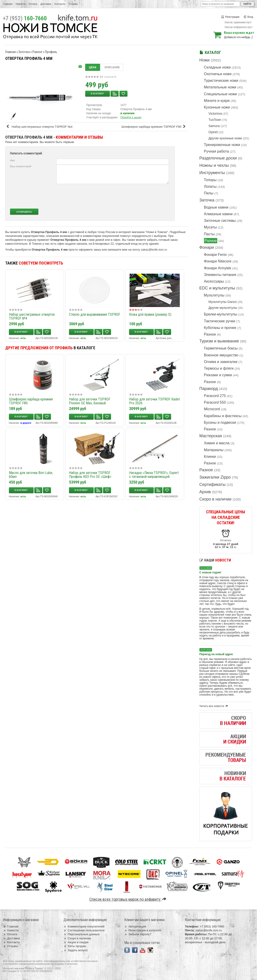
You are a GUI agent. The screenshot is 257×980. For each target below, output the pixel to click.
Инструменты (212, 173)
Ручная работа (216, 151)
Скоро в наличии (216, 499)
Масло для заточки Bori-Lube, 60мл (31, 475)
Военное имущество (221, 355)
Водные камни (216, 207)
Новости (20, 4)
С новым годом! (210, 572)
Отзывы (73, 4)
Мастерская (211, 436)
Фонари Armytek (218, 268)
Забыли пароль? (138, 934)
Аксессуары (214, 281)
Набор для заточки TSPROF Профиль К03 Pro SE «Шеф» (90, 475)
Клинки (210, 457)
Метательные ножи (220, 87)
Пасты (209, 234)
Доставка (46, 4)
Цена (93, 67)
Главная (8, 4)
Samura (214, 126)
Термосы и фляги (219, 368)
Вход (248, 17)
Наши (215, 560)
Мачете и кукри (217, 101)
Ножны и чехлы (214, 165)
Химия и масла (217, 443)
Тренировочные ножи (222, 145)
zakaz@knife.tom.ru (154, 250)
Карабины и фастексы (223, 416)
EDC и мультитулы (217, 288)
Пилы (209, 193)
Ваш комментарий (21, 166)
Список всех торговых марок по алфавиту (128, 899)
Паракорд (209, 389)
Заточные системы (220, 221)
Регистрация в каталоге (143, 930)
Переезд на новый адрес (216, 654)
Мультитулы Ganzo (223, 302)
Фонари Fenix (215, 255)
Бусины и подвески (220, 422)
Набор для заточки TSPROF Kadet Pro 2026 (154, 401)
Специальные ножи (221, 94)
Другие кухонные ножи (225, 138)
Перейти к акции (131, 117)
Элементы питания (220, 275)
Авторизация (135, 926)
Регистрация (230, 17)
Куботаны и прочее (220, 328)
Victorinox (216, 114)
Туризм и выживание (219, 341)
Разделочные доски (218, 158)
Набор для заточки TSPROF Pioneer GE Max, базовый (90, 401)
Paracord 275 (215, 396)
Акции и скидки (76, 942)
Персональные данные (82, 934)
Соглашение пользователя (84, 930)
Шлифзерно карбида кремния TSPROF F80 (154, 127)
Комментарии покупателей (84, 926)
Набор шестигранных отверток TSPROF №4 (39, 127)
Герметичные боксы (221, 348)
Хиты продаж (75, 946)
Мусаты (211, 227)
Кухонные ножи (217, 107)
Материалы (214, 450)
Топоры (210, 180)
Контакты (60, 4)
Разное (211, 241)
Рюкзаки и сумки (218, 375)
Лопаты (210, 187)
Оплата (33, 4)
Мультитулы (214, 295)
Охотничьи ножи (218, 74)
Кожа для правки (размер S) (150, 314)
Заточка (207, 200)
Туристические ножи (221, 81)
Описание (112, 67)
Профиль (51, 52)
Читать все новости (214, 706)
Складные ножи (217, 67)
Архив (205, 492)
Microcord (212, 409)
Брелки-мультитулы (221, 314)
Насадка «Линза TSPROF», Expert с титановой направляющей (154, 475)
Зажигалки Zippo (215, 477)
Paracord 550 (215, 402)
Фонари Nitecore (218, 261)
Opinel (213, 132)
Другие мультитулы (223, 308)
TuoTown (215, 120)
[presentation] (135, 196)
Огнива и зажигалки (221, 362)
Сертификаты (213, 485)
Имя (12, 160)
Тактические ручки (220, 321)
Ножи (205, 60)
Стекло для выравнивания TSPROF (95, 314)
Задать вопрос (76, 950)
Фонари (207, 247)
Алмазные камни (218, 214)
